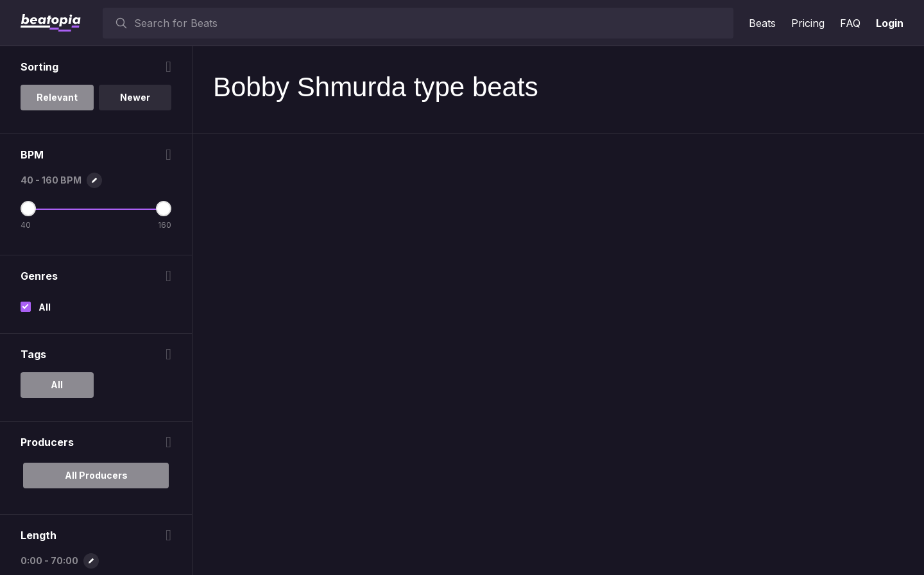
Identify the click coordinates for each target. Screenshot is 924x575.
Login (890, 23)
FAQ (850, 23)
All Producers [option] (96, 475)
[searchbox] (431, 23)
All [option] (57, 385)
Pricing (808, 23)
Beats (762, 23)
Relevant (57, 97)
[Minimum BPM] (28, 209)
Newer (135, 97)
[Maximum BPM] (164, 209)
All (45, 307)
